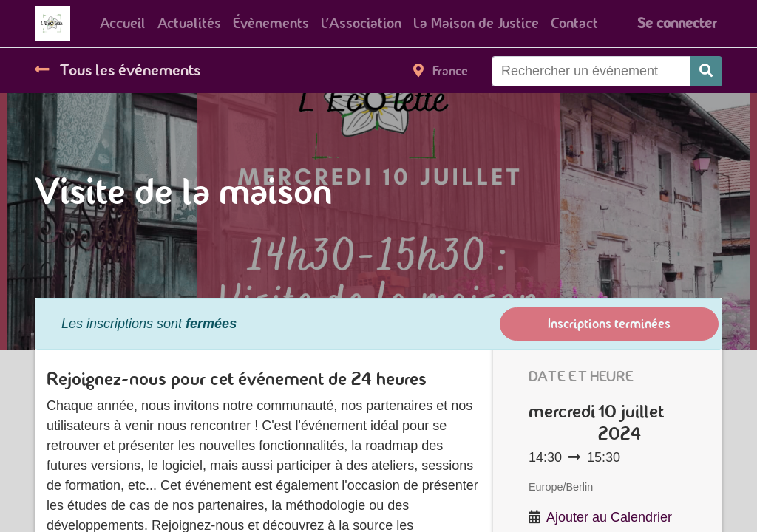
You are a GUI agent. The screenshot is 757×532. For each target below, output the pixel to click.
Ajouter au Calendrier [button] (609, 517)
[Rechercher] (706, 71)
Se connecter (677, 23)
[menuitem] (123, 24)
